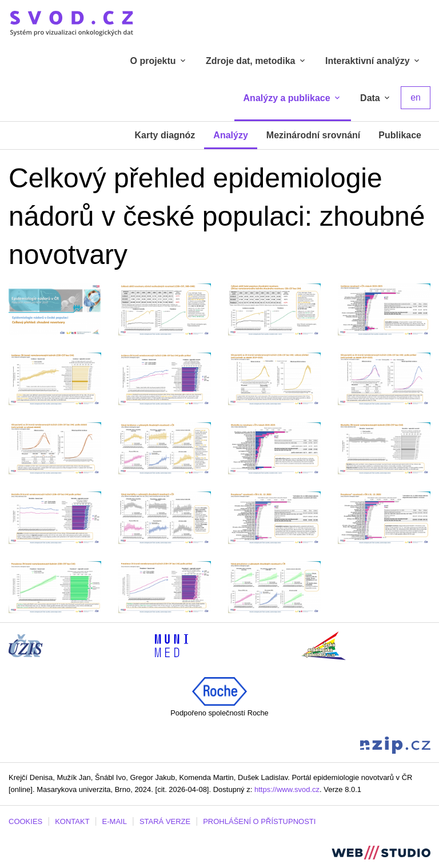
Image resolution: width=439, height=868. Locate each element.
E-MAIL (115, 821)
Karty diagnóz (165, 135)
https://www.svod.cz (287, 789)
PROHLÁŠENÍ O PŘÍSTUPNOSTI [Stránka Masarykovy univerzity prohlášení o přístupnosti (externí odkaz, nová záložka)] (259, 821)
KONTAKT (72, 821)
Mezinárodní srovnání (313, 135)
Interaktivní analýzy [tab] (373, 61)
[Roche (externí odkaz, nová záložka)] (219, 691)
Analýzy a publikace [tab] (293, 98)
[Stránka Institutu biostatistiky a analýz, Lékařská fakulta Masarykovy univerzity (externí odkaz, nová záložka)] (171, 645)
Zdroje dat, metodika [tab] (256, 61)
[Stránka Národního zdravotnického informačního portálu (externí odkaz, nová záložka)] (395, 744)
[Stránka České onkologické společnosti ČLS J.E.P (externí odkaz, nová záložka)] (324, 645)
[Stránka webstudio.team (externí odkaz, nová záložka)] (381, 852)
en (416, 97)
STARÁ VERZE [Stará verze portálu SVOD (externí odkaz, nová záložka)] (165, 821)
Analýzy (230, 135)
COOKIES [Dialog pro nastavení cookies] (25, 821)
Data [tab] (376, 98)
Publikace (400, 135)
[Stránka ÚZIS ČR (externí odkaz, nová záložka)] (26, 645)
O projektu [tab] (159, 61)
